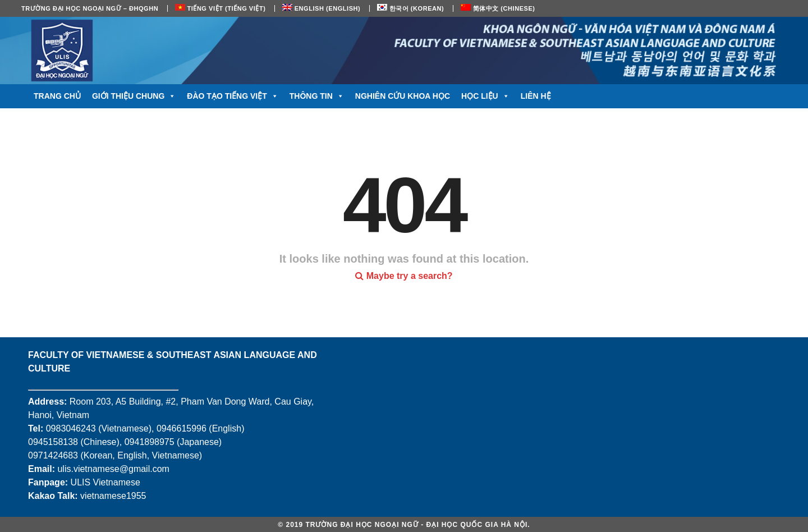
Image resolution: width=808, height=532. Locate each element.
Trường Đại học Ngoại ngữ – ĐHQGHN (90, 8)
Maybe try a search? (404, 276)
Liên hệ (536, 96)
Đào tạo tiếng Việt (232, 96)
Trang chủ (57, 96)
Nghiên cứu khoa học (403, 96)
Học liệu (485, 96)
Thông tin (317, 96)
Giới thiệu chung (134, 96)
